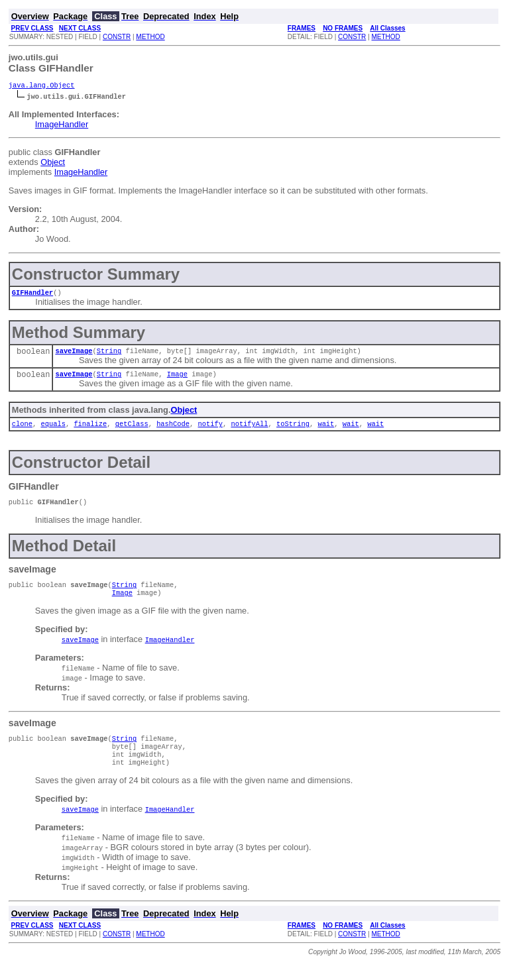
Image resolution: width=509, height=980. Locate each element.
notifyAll (249, 430)
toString (293, 430)
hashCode (173, 430)
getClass (132, 430)
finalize (90, 430)
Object (53, 163)
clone (22, 430)
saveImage (74, 354)
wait (326, 430)
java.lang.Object (42, 86)
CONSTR (117, 37)
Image (177, 379)
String (109, 354)
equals (53, 430)
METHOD (150, 37)
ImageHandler (62, 126)
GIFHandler (32, 295)
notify (210, 430)
